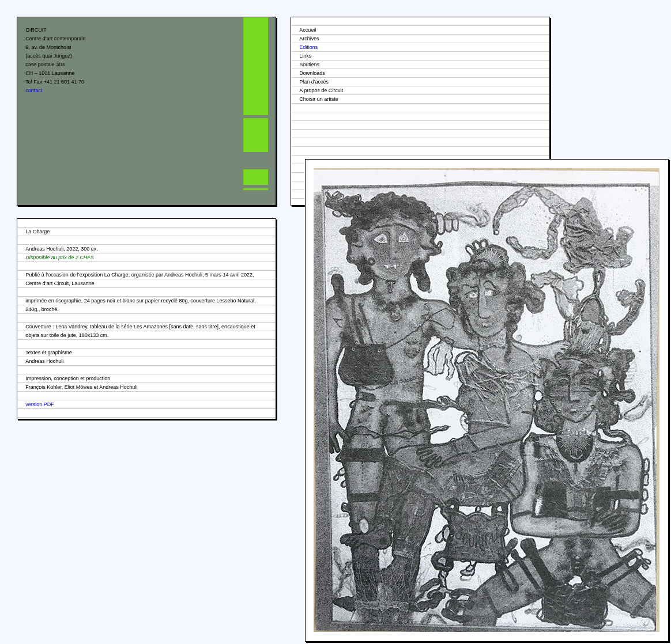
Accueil (308, 30)
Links (305, 56)
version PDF (40, 404)
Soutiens (309, 65)
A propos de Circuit (321, 90)
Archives (309, 39)
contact (34, 90)
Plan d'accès (314, 82)
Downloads (312, 73)
